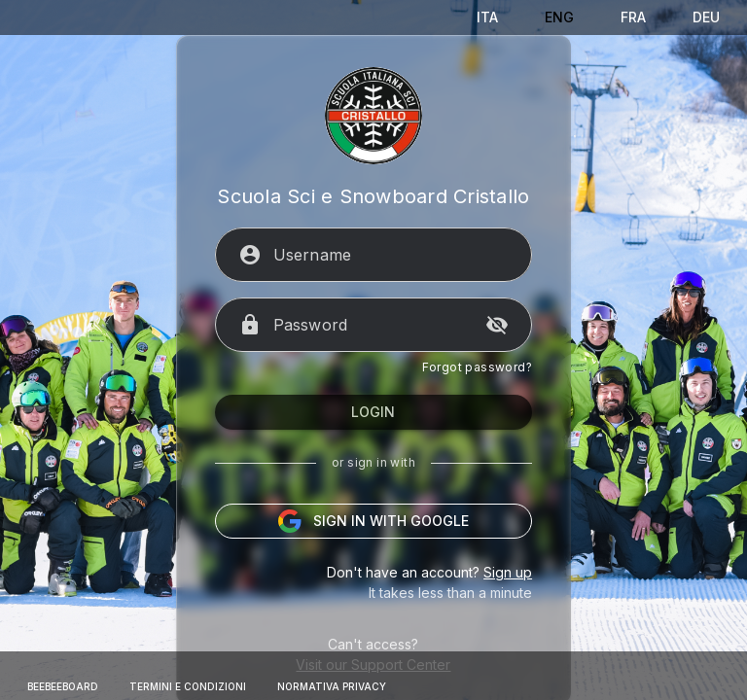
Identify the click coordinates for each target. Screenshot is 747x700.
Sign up (505, 603)
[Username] (391, 286)
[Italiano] (487, 17)
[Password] (373, 356)
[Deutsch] (706, 17)
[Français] (633, 17)
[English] (559, 17)
